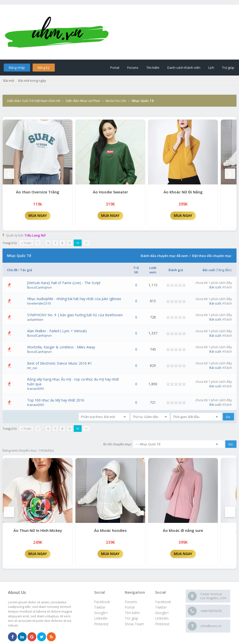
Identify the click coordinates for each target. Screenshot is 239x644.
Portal (115, 68)
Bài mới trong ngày (32, 80)
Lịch (211, 68)
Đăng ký (44, 68)
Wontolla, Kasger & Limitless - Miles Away (61, 347)
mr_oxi (32, 368)
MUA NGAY (38, 215)
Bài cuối (209, 270)
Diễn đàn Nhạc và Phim (83, 101)
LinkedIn (162, 618)
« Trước (26, 243)
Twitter (161, 607)
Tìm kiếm (153, 68)
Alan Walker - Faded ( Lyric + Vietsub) (57, 331)
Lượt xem (153, 270)
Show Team (134, 624)
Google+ (162, 613)
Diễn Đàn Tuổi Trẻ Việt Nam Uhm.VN (34, 101)
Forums (133, 68)
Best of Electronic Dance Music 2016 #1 (60, 363)
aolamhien (35, 320)
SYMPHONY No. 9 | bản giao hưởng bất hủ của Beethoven (75, 315)
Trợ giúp (228, 68)
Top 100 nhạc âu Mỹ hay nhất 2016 (56, 400)
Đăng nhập (17, 68)
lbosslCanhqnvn (39, 287)
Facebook (163, 602)
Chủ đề (12, 270)
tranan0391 (36, 389)
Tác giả (26, 270)
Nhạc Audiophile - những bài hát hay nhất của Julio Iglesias (74, 299)
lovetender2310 (39, 303)
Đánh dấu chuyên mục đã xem (164, 256)
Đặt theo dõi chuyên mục (212, 256)
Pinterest (162, 624)
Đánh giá (176, 270)
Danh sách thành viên (184, 68)
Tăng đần (224, 270)
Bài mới (9, 80)
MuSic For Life (116, 101)
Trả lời (136, 270)
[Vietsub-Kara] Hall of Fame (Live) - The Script (64, 283)
